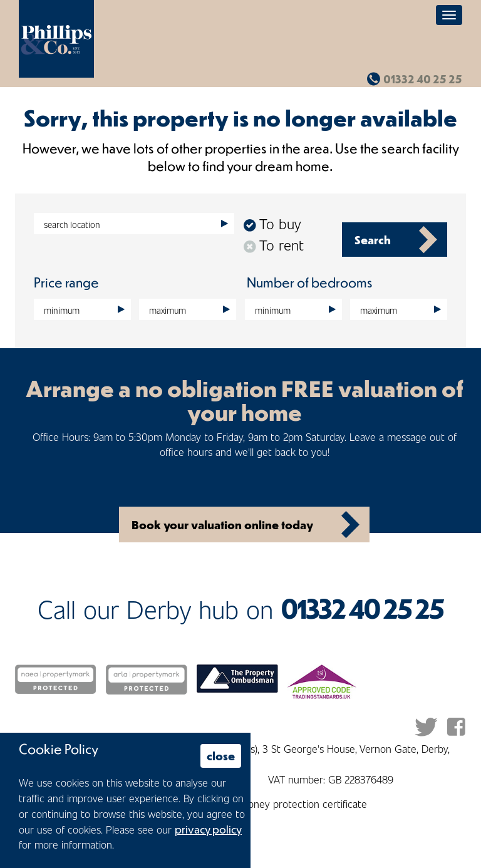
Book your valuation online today (222, 524)
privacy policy (208, 829)
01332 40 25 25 (423, 79)
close (221, 756)
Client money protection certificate (289, 803)
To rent (274, 245)
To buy (272, 223)
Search (373, 240)
